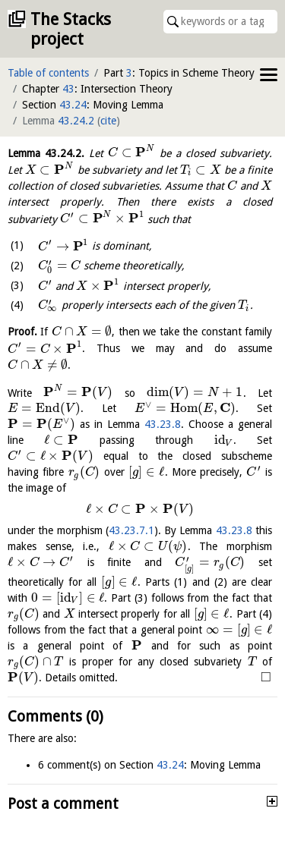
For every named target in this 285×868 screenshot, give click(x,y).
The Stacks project (71, 29)
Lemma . (46, 153)
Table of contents (48, 73)
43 (68, 89)
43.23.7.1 (131, 530)
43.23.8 (163, 424)
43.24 (73, 105)
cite (108, 121)
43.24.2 (76, 121)
